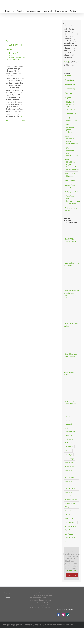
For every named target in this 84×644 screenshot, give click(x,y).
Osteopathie (71, 181)
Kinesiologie (71, 84)
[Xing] (68, 615)
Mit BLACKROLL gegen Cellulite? (14, 47)
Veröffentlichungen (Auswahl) (71, 209)
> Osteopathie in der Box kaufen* (71, 264)
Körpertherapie (19, 58)
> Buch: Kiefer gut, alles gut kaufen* (70, 355)
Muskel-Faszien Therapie (70, 186)
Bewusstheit (69, 80)
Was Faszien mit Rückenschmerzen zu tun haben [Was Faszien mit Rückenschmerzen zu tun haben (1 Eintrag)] (70, 537)
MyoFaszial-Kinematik (71, 175)
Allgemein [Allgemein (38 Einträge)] (68, 416)
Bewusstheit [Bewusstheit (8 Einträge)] (68, 424)
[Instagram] (63, 615)
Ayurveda (70, 97)
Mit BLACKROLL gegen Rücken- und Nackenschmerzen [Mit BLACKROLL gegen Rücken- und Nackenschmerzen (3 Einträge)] (71, 496)
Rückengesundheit (71, 192)
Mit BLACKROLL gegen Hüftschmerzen (72, 140)
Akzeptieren (72, 575)
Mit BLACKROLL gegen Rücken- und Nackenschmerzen (72, 164)
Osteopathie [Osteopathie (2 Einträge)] (69, 518)
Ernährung (69, 93)
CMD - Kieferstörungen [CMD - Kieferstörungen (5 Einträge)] (70, 430)
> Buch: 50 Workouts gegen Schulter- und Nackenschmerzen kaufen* (71, 294)
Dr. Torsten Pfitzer (12, 56)
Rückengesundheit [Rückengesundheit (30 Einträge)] (71, 522)
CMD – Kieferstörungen (72, 119)
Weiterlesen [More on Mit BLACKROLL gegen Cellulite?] (8, 121)
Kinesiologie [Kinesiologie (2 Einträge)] (69, 455)
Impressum (8, 593)
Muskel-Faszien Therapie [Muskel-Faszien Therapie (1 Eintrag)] (70, 505)
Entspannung (70, 89)
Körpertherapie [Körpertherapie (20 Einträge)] (70, 459)
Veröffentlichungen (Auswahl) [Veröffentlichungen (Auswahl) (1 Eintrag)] (71, 528)
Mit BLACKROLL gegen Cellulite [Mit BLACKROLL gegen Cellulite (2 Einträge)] (70, 464)
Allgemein (12, 58)
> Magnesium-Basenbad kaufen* (70, 403)
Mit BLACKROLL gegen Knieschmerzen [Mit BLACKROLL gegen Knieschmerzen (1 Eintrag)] (70, 485)
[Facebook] (59, 615)
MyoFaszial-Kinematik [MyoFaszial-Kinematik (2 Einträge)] (69, 512)
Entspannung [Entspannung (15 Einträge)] (69, 446)
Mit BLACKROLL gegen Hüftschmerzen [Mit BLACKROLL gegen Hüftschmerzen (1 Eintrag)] (70, 474)
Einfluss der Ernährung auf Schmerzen (71, 106)
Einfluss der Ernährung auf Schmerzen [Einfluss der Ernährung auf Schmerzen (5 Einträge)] (69, 439)
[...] (21, 116)
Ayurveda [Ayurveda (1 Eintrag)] (68, 420)
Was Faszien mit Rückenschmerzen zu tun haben (72, 200)
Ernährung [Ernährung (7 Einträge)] (68, 451)
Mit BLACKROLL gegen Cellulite (71, 128)
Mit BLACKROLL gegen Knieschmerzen (72, 152)
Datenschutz (66, 61)
